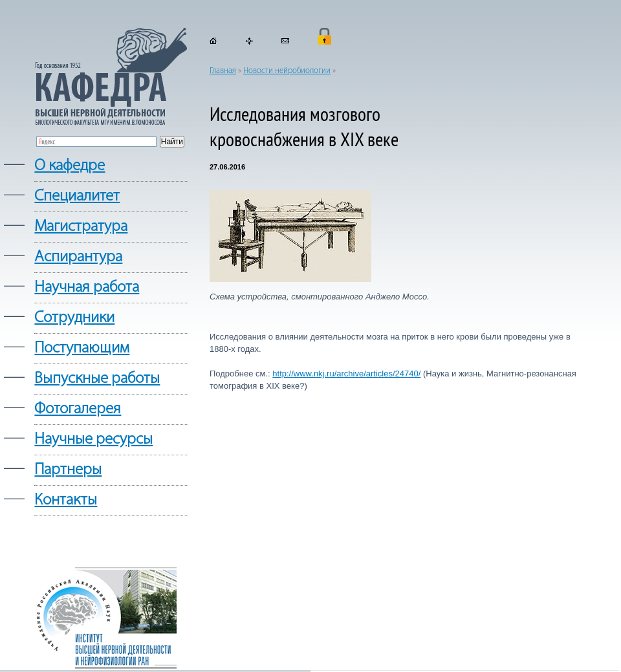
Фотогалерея (78, 409)
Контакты (66, 500)
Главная (223, 71)
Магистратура (81, 227)
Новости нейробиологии (287, 71)
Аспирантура (78, 257)
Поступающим (82, 348)
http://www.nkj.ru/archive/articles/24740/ (346, 374)
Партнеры (68, 470)
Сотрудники (74, 318)
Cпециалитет (77, 196)
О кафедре (70, 166)
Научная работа (87, 287)
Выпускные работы (97, 379)
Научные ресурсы (93, 439)
